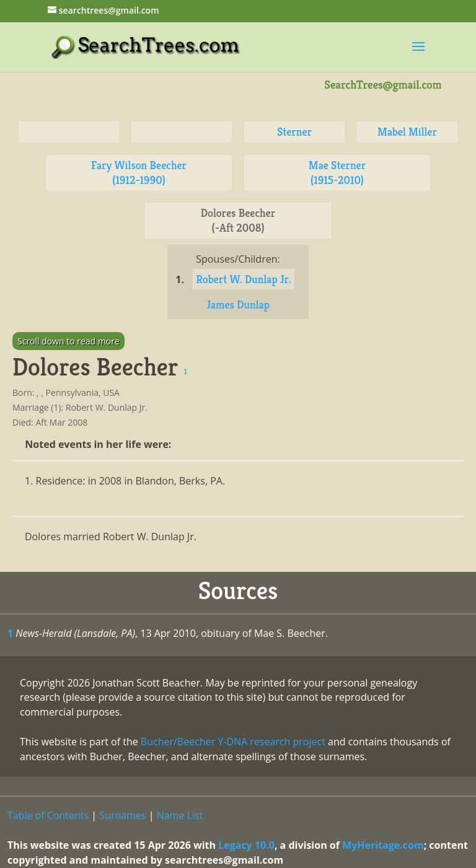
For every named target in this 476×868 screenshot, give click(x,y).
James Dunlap (238, 305)
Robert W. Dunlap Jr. (243, 279)
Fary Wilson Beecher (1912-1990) (139, 173)
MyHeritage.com (383, 845)
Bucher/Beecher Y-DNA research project (233, 742)
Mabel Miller (407, 132)
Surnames (122, 815)
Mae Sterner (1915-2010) (337, 173)
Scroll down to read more (68, 341)
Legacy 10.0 (246, 845)
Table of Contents (48, 815)
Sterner (294, 132)
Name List (180, 815)
